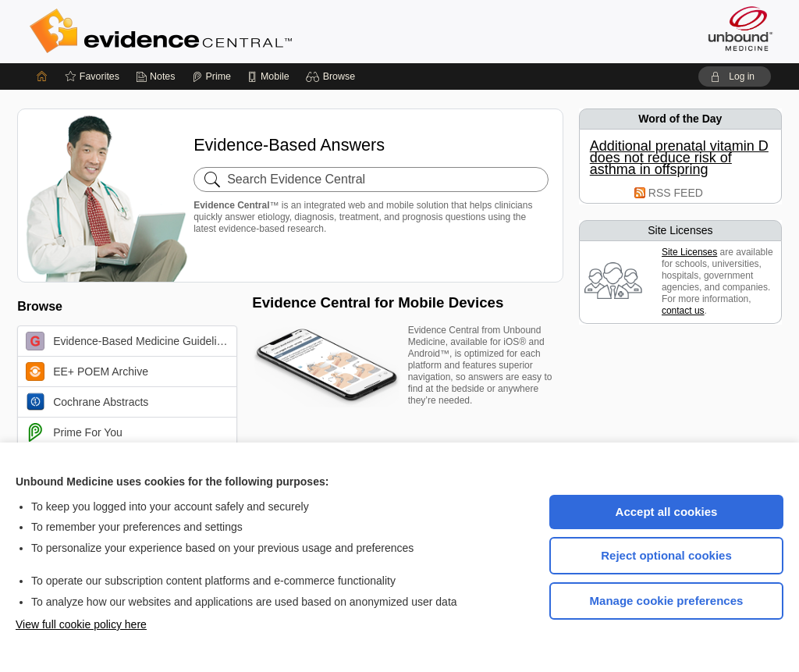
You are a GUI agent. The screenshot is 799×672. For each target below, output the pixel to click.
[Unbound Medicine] (740, 28)
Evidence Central (223, 31)
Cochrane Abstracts (87, 402)
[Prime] (211, 76)
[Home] (42, 76)
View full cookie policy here (81, 624)
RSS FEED (676, 193)
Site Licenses (689, 252)
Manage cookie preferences (667, 601)
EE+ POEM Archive (87, 372)
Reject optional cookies (666, 555)
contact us (683, 311)
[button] (333, 76)
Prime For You (74, 432)
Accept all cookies (667, 512)
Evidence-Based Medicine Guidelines (130, 341)
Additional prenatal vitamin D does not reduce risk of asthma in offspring (679, 158)
